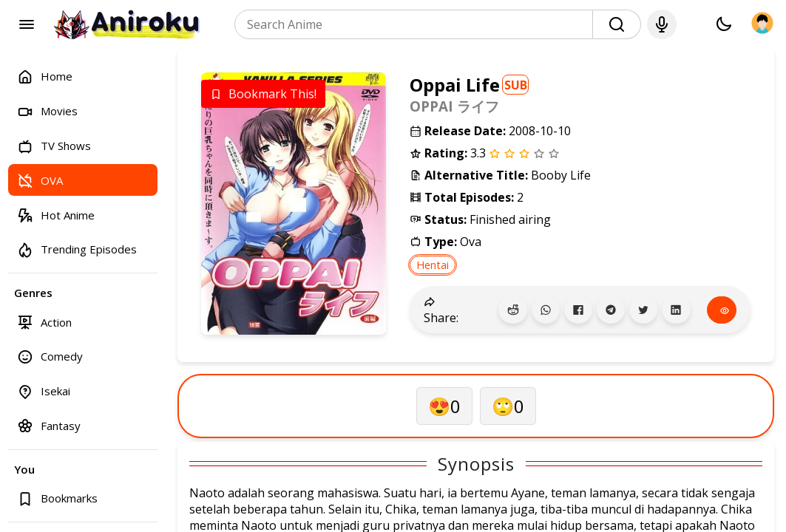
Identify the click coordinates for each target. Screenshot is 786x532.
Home (45, 76)
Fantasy (49, 425)
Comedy (50, 357)
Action (44, 322)
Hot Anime (56, 215)
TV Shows (54, 146)
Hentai (433, 265)
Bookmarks (57, 498)
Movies (47, 111)
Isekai (44, 391)
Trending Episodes (77, 249)
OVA (40, 180)
